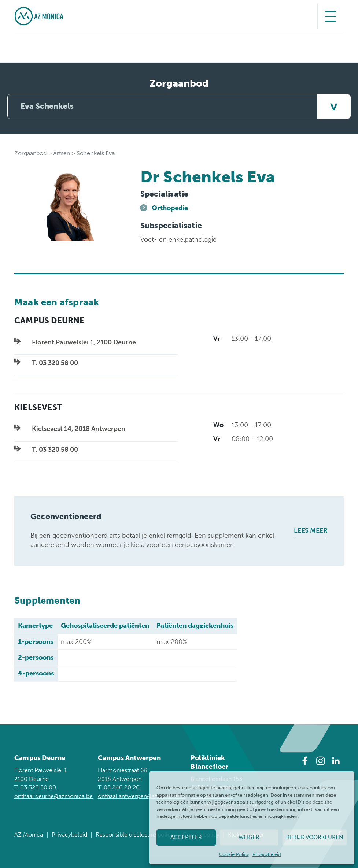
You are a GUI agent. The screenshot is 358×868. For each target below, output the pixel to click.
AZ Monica (29, 835)
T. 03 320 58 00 (55, 363)
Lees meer (311, 530)
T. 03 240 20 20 (119, 787)
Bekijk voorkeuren (315, 837)
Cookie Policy (234, 854)
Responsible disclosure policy (135, 835)
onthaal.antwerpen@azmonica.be (142, 796)
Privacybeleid (267, 854)
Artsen (62, 153)
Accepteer (186, 837)
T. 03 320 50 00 (35, 787)
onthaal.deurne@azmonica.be (53, 796)
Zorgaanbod (30, 153)
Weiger (249, 837)
